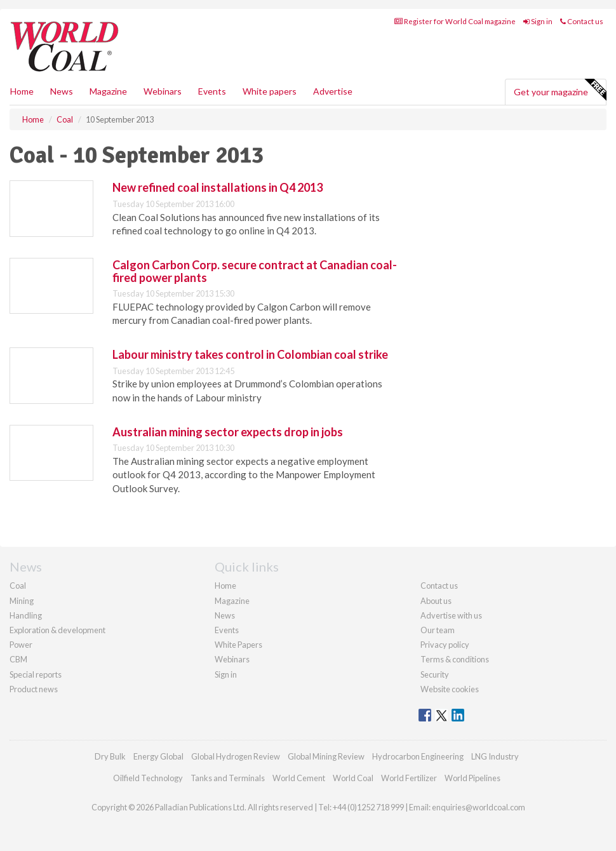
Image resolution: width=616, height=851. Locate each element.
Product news (34, 689)
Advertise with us (451, 615)
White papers (270, 91)
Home (22, 91)
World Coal (353, 778)
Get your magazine (560, 90)
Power (21, 645)
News (225, 615)
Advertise (333, 91)
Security (435, 674)
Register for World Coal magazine (455, 21)
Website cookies (450, 689)
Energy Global (158, 756)
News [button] (62, 91)
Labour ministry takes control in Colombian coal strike (250, 354)
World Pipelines (472, 778)
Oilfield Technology (148, 778)
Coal (18, 586)
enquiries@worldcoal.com (479, 807)
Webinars (163, 91)
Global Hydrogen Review (236, 756)
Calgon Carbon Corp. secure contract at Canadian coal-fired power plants (255, 271)
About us (436, 601)
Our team (438, 630)
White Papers (238, 645)
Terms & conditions (455, 659)
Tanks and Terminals (228, 778)
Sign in (538, 21)
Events (212, 91)
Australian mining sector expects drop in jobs (228, 432)
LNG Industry (495, 756)
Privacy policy (445, 645)
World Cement (299, 778)
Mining (22, 601)
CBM (18, 659)
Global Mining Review (326, 756)
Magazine (108, 91)
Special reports (36, 674)
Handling (26, 615)
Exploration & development (57, 630)
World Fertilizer (409, 778)
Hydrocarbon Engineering (418, 756)
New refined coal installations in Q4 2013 (218, 187)
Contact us (582, 21)
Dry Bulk (110, 756)
